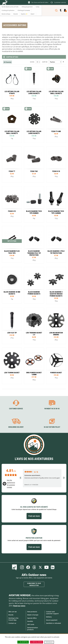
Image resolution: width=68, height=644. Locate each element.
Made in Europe (33, 615)
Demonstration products (33, 629)
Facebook (28, 567)
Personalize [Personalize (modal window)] (49, 642)
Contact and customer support (52, 613)
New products (32, 612)
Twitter (40, 567)
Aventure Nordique (20, 595)
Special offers (32, 618)
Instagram (22, 567)
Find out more (34, 516)
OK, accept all (23, 642)
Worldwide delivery (16, 427)
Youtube (46, 567)
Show (32, 62)
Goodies (30, 621)
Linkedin (53, 567)
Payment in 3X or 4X (52, 409)
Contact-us (12, 623)
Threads (34, 567)
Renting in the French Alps (13, 619)
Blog (15, 567)
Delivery (49, 617)
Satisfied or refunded (53, 623)
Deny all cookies (37, 642)
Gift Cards (31, 624)
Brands (11, 615)
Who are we (13, 612)
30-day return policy (52, 427)
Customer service (16, 409)
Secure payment (52, 620)
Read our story (19, 606)
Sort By (45, 62)
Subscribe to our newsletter (34, 584)
